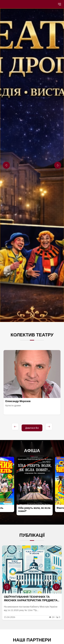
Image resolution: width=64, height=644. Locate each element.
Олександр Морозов (18, 401)
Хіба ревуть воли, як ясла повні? (36, 510)
